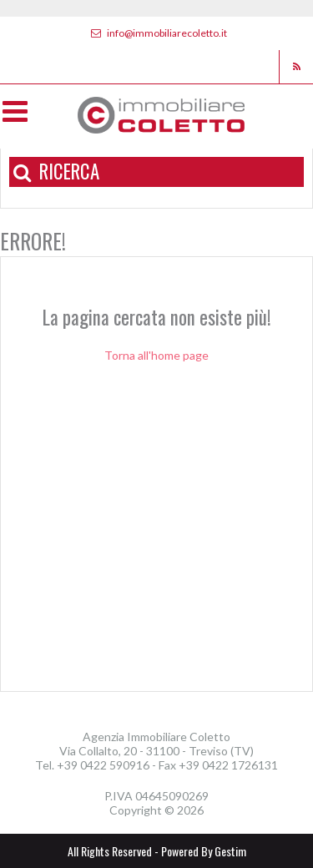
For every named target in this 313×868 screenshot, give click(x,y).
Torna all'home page (156, 355)
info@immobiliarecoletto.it (157, 33)
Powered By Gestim (204, 851)
